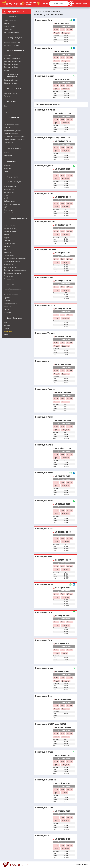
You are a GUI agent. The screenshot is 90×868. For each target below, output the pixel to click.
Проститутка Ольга (44, 277)
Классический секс (10, 186)
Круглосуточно (9, 27)
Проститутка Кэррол (45, 76)
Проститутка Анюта (44, 529)
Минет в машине (10, 226)
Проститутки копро (11, 295)
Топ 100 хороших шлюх (12, 125)
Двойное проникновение (13, 273)
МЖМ (6, 198)
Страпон (7, 298)
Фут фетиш (8, 313)
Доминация (8, 332)
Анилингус (7, 307)
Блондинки (8, 166)
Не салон (7, 128)
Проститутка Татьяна (45, 333)
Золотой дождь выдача (12, 289)
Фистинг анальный (10, 304)
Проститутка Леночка (45, 221)
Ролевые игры (9, 279)
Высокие (7, 96)
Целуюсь (7, 247)
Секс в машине (9, 255)
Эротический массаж (11, 213)
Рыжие (6, 171)
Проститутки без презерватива (15, 270)
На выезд (7, 24)
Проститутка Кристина (46, 249)
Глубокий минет (9, 201)
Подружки (7, 252)
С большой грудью (10, 83)
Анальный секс (9, 189)
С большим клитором (11, 134)
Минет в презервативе (12, 204)
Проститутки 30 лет (11, 64)
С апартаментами (10, 21)
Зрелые (6, 70)
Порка (6, 334)
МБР (5, 207)
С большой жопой (10, 122)
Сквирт (6, 310)
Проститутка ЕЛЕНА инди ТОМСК (51, 724)
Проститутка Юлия (44, 808)
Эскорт (6, 235)
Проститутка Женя (44, 556)
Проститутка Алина (44, 194)
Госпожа (7, 326)
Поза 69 (6, 250)
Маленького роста (10, 93)
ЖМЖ (6, 195)
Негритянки (8, 156)
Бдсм (6, 323)
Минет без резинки (11, 223)
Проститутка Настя (44, 473)
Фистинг (7, 301)
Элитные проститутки (12, 45)
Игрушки (7, 238)
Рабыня (6, 329)
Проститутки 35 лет (11, 67)
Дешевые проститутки (12, 42)
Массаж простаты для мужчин (15, 258)
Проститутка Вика (44, 696)
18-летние (7, 55)
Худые (6, 106)
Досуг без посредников (12, 131)
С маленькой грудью (11, 80)
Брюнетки (7, 169)
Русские (7, 153)
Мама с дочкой (9, 264)
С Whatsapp (8, 29)
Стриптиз (7, 241)
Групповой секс (9, 192)
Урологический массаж (12, 261)
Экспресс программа (11, 32)
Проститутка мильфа (45, 110)
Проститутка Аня (43, 361)
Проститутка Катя (43, 20)
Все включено (9, 276)
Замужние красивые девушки (14, 140)
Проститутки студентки (12, 61)
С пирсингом (8, 143)
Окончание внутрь (10, 267)
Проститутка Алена (44, 445)
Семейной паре (9, 244)
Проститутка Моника (45, 389)
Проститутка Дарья (44, 166)
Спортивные (8, 112)
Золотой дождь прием (12, 292)
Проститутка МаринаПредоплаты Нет (53, 138)
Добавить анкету (82, 864)
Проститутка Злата (44, 417)
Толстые (7, 109)
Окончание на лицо (11, 229)
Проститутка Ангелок (45, 305)
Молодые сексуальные (12, 58)
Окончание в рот (10, 232)
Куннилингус (8, 210)
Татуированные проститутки (14, 137)
